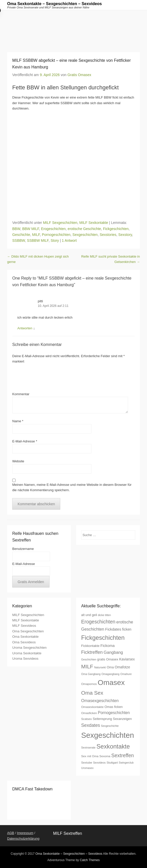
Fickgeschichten (116, 229)
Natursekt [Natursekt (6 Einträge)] (100, 667)
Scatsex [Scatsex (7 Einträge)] (87, 719)
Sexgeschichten (85, 235)
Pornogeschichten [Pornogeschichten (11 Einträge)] (114, 713)
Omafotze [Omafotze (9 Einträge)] (122, 667)
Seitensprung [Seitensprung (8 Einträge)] (102, 719)
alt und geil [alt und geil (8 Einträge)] (89, 615)
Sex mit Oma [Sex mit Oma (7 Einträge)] (90, 756)
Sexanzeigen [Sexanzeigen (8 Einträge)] (122, 719)
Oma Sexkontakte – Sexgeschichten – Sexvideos (54, 4)
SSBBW (19, 240)
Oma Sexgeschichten (28, 631)
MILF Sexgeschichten (60, 223)
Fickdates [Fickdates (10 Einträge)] (113, 629)
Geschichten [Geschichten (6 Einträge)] (89, 659)
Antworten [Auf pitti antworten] (25, 328)
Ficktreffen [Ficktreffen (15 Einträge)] (92, 652)
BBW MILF (31, 229)
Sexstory (125, 235)
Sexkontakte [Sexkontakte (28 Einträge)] (113, 746)
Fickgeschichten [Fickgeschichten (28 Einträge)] (103, 638)
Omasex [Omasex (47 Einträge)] (111, 682)
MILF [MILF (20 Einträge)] (87, 666)
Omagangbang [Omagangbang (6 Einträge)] (110, 674)
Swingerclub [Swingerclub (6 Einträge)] (126, 763)
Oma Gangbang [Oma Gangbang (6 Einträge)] (91, 674)
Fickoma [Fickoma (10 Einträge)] (107, 646)
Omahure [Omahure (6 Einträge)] (126, 674)
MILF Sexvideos (24, 626)
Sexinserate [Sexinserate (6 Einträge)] (88, 748)
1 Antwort (69, 240)
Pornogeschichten (56, 235)
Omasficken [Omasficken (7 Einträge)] (89, 713)
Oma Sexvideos (24, 642)
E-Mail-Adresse (25, 441)
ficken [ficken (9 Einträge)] (127, 629)
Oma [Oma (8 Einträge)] (110, 667)
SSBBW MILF (38, 240)
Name (18, 421)
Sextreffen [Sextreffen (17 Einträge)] (122, 755)
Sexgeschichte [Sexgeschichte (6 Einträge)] (110, 726)
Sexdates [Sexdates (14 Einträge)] (91, 725)
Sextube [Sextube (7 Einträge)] (87, 762)
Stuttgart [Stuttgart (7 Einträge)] (112, 762)
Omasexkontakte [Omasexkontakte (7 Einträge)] (92, 707)
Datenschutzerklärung (23, 839)
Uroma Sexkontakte (27, 653)
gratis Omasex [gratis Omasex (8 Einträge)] (108, 659)
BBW (16, 229)
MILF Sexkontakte (94, 223)
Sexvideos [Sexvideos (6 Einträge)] (99, 763)
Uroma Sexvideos (25, 659)
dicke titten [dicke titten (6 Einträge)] (105, 615)
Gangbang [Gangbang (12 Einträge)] (113, 652)
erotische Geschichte (84, 229)
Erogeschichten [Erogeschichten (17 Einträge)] (98, 622)
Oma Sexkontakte (25, 637)
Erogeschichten (53, 229)
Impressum (25, 833)
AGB (11, 833)
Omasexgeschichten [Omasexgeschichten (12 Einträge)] (100, 701)
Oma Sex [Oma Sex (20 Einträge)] (92, 693)
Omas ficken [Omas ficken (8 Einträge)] (114, 707)
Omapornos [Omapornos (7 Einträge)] (89, 684)
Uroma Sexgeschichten (29, 648)
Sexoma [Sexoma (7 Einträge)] (105, 756)
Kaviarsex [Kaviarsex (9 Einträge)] (127, 659)
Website (18, 461)
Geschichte (21, 235)
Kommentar (21, 394)
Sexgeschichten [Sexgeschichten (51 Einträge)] (108, 735)
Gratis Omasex (79, 75)
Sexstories (108, 235)
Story (55, 240)
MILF (36, 235)
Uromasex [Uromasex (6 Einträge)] (87, 768)
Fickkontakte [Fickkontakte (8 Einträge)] (90, 646)
